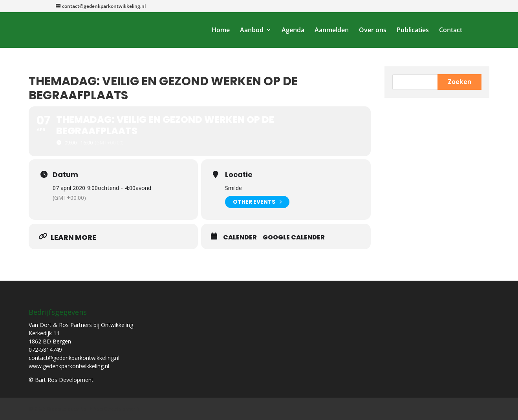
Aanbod (252, 31)
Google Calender (294, 237)
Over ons (373, 31)
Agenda (293, 31)
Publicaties (413, 31)
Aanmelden (332, 31)
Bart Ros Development (110, 409)
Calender (240, 237)
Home (221, 31)
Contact (451, 31)
